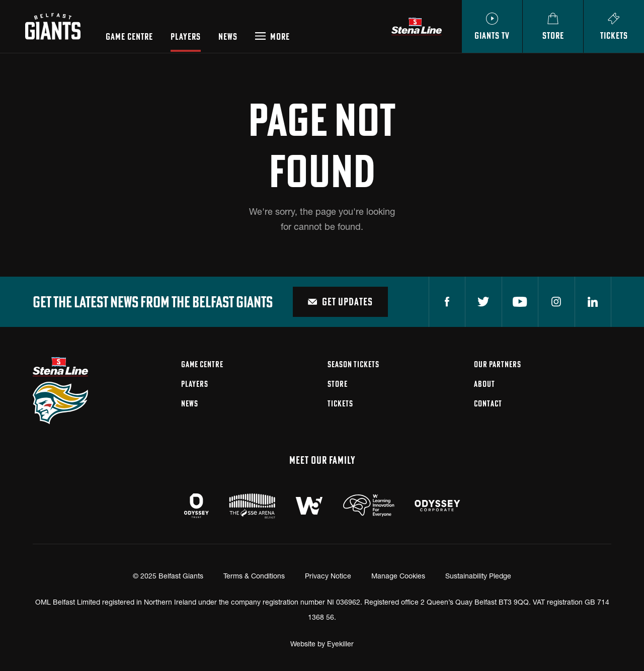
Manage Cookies (398, 576)
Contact (488, 403)
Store (338, 384)
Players (186, 37)
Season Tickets (353, 364)
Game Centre (129, 37)
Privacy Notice (328, 576)
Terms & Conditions (254, 576)
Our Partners (498, 364)
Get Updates (340, 302)
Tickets (340, 403)
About (485, 384)
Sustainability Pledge (478, 576)
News (228, 37)
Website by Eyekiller (322, 644)
